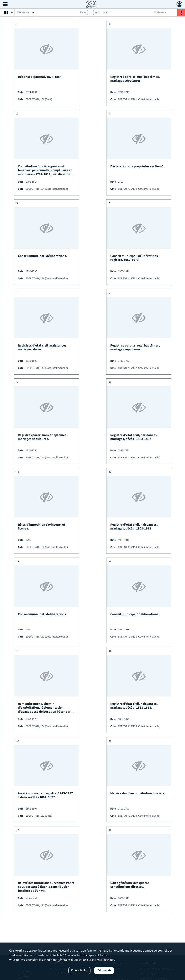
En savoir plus (79, 970)
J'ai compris (104, 970)
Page (83, 12)
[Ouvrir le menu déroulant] (5, 5)
